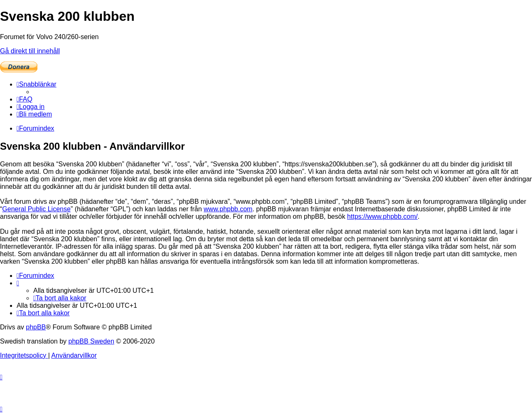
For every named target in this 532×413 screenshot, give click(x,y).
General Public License (36, 209)
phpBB (36, 327)
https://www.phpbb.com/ (382, 216)
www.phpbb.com (228, 209)
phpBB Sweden (91, 341)
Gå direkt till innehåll (30, 51)
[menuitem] (25, 99)
